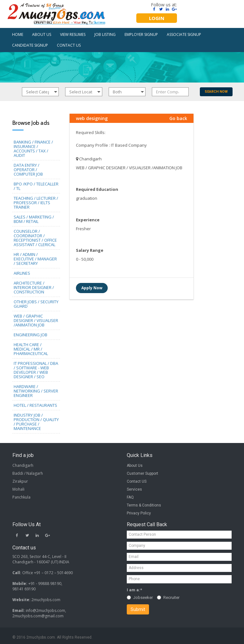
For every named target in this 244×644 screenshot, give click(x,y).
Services (134, 489)
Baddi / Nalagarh (28, 473)
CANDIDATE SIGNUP (30, 45)
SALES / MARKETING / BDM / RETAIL (34, 219)
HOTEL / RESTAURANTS (35, 405)
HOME (18, 34)
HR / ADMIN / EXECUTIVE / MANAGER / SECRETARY (35, 259)
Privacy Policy (139, 513)
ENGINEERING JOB (30, 335)
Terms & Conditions (144, 505)
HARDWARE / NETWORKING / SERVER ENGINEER (36, 391)
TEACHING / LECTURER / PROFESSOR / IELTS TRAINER (36, 203)
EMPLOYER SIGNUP (141, 34)
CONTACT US (69, 45)
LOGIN (157, 18)
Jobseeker (140, 597)
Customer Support (142, 473)
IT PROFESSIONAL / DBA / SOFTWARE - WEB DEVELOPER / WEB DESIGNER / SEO (36, 370)
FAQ (130, 497)
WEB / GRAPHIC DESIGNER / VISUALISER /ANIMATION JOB (36, 320)
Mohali (18, 489)
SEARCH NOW (216, 92)
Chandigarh (23, 465)
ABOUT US (42, 34)
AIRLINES (22, 273)
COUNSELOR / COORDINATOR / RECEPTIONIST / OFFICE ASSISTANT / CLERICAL (35, 238)
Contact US (137, 481)
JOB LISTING (105, 34)
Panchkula (21, 497)
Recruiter (168, 597)
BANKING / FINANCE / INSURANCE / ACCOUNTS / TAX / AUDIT (33, 149)
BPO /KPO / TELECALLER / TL (36, 186)
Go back (178, 118)
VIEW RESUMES (73, 34)
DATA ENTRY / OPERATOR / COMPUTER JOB (28, 170)
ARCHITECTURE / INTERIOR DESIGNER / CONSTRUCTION (34, 287)
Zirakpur (20, 481)
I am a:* (134, 590)
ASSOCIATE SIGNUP (184, 34)
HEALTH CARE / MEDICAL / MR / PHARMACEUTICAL (31, 349)
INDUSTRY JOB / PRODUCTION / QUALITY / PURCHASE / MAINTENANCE (36, 422)
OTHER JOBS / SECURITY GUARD (36, 304)
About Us (135, 466)
